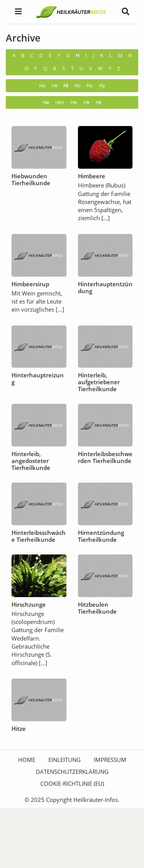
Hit (98, 102)
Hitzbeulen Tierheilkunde (97, 608)
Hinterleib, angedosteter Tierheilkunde (31, 461)
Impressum (110, 760)
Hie (46, 102)
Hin (74, 102)
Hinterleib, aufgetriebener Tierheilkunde (99, 382)
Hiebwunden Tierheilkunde (31, 179)
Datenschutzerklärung (72, 772)
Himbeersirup (30, 284)
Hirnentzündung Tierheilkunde (101, 536)
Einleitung (65, 760)
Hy (102, 85)
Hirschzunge (29, 604)
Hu (89, 85)
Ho (77, 85)
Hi (65, 85)
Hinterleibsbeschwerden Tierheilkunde (105, 457)
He (54, 85)
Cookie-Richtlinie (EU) (72, 783)
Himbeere (92, 176)
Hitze (19, 729)
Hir (87, 102)
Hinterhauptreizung (38, 378)
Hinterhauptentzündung (105, 287)
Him (60, 102)
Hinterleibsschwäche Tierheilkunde (39, 536)
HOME (27, 760)
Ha (42, 85)
